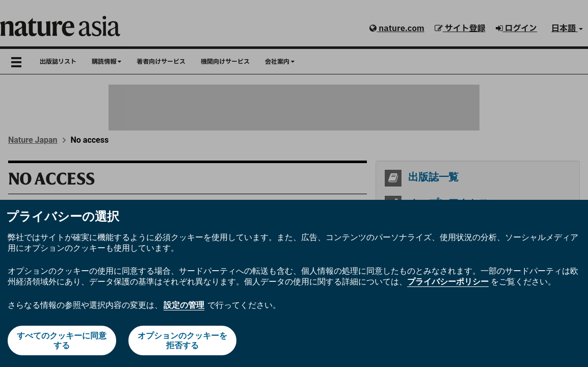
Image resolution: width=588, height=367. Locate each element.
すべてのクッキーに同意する (62, 340)
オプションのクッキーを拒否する (182, 340)
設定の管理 (184, 305)
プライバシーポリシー (448, 282)
